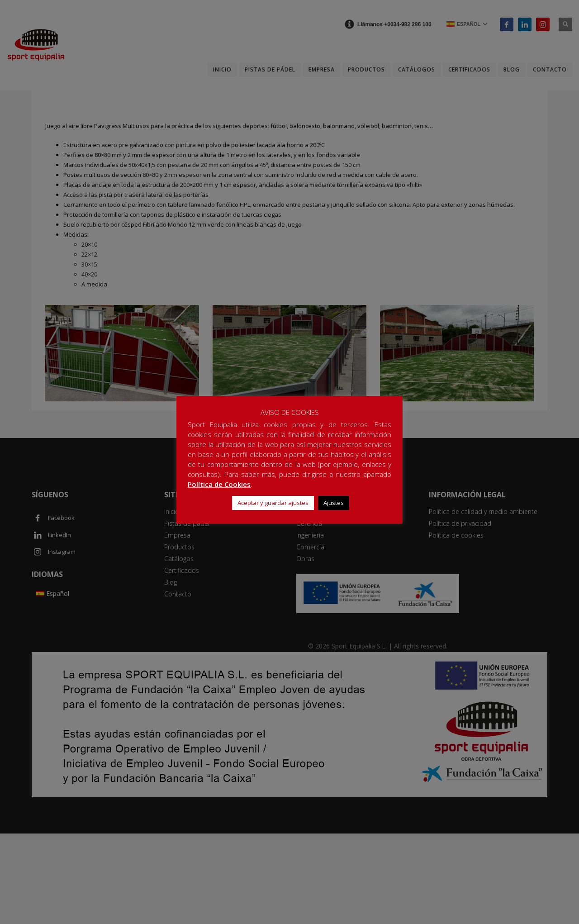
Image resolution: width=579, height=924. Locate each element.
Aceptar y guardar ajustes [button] (273, 503)
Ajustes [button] (334, 503)
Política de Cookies (219, 484)
